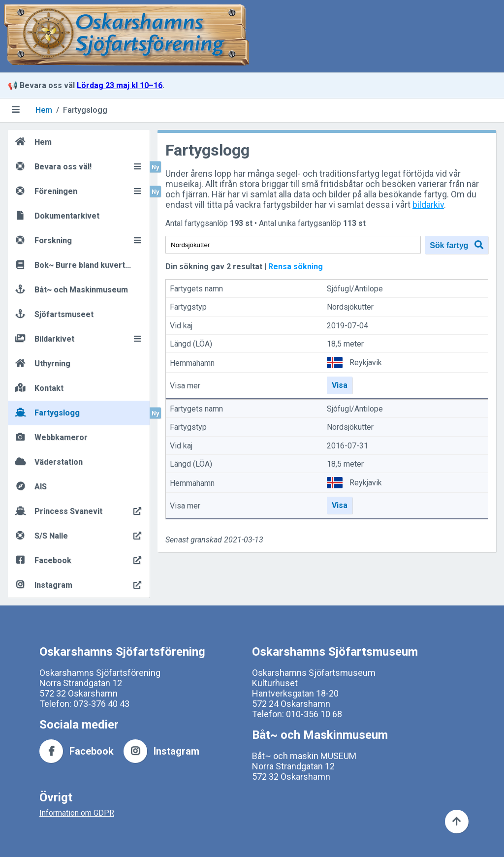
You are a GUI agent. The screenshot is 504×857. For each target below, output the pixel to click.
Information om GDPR (77, 813)
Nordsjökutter (350, 307)
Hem (44, 110)
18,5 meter (345, 344)
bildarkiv (428, 205)
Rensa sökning (296, 267)
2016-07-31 (347, 446)
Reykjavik (366, 363)
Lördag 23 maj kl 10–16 (120, 85)
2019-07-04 (347, 326)
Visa (340, 385)
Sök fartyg (457, 245)
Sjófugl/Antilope (355, 289)
